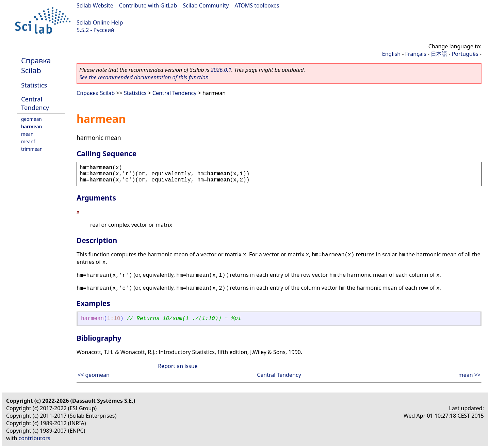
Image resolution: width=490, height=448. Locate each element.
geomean (31, 119)
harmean (31, 126)
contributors (35, 438)
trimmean (32, 149)
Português (465, 54)
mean (27, 134)
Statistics (34, 85)
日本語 (439, 54)
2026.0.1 (221, 70)
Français (416, 54)
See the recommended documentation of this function (144, 77)
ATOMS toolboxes (257, 5)
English (391, 54)
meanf (28, 141)
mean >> (469, 375)
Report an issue (178, 366)
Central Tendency (35, 103)
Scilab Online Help (100, 22)
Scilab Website (95, 5)
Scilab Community (206, 5)
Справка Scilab (36, 65)
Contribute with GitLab (148, 5)
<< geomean (94, 375)
